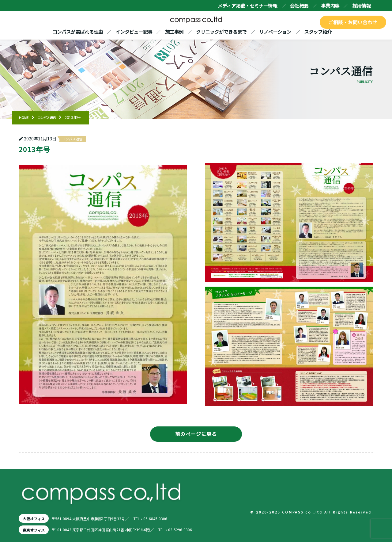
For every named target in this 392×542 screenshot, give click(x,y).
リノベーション (275, 32)
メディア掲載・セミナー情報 (247, 6)
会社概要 (299, 6)
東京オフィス (36, 530)
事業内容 (330, 6)
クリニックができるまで (221, 32)
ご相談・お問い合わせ (353, 22)
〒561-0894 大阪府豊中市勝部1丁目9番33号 (98, 518)
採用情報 (361, 6)
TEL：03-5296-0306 (199, 530)
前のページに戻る (196, 434)
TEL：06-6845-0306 (170, 518)
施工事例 (174, 32)
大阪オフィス (36, 518)
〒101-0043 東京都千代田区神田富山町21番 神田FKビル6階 (113, 530)
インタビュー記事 (134, 32)
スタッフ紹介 (318, 32)
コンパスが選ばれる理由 (78, 32)
